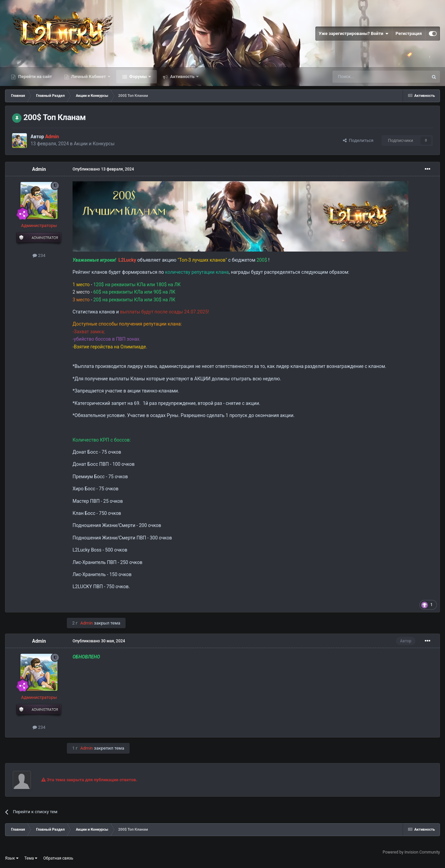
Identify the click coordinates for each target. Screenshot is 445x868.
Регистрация (409, 33)
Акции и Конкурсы (94, 144)
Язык (12, 858)
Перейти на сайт (35, 77)
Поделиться (358, 140)
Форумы (138, 77)
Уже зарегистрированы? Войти (354, 34)
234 (39, 255)
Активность (182, 77)
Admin (39, 169)
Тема (31, 858)
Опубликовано (103, 169)
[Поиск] (365, 77)
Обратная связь (58, 858)
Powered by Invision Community (411, 852)
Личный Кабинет (89, 77)
